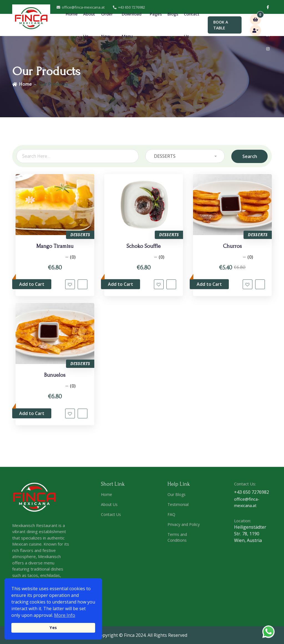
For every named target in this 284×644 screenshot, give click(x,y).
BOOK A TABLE (221, 25)
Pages (156, 25)
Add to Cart (32, 284)
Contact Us (192, 25)
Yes (53, 628)
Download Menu (132, 25)
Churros (232, 246)
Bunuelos (55, 378)
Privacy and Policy (184, 527)
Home (72, 14)
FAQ (171, 517)
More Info (65, 615)
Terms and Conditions (177, 540)
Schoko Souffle (144, 246)
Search (250, 156)
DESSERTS (80, 235)
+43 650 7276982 (252, 495)
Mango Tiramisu (55, 246)
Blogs (173, 14)
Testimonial (178, 507)
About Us (89, 25)
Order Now (107, 25)
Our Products (53, 84)
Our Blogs (177, 497)
